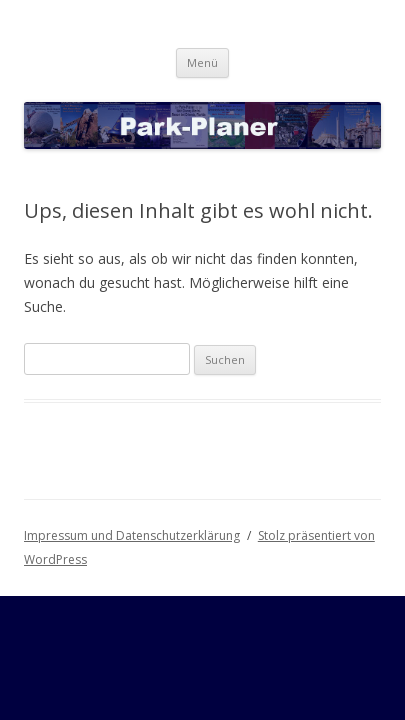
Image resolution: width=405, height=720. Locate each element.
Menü (202, 62)
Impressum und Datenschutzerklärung (132, 535)
